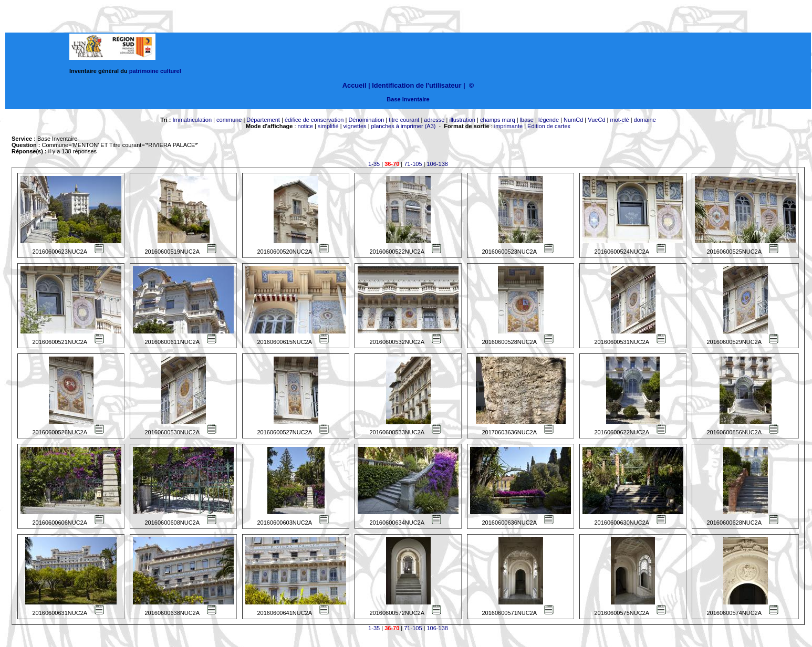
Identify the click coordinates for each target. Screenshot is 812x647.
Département (263, 120)
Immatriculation (192, 120)
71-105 (413, 164)
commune (229, 120)
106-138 (438, 164)
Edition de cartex (549, 126)
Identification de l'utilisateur (417, 85)
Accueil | (356, 85)
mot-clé (620, 120)
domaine (645, 120)
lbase (527, 120)
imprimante (508, 126)
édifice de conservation (314, 120)
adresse (434, 120)
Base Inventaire (408, 99)
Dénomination (366, 120)
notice (305, 126)
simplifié (328, 126)
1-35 (374, 164)
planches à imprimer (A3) (404, 126)
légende (549, 120)
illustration (462, 120)
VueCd (596, 120)
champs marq (498, 120)
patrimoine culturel (155, 71)
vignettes (355, 126)
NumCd (573, 120)
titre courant (404, 120)
